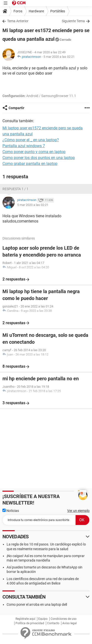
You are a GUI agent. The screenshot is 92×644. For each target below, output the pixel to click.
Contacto (53, 623)
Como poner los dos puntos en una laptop (39, 158)
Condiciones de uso (64, 619)
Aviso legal (70, 623)
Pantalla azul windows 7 (24, 146)
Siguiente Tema (73, 21)
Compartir (16, 108)
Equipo (43, 619)
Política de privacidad (30, 623)
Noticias (11, 511)
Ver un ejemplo (78, 511)
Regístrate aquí (25, 619)
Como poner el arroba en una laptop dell (37, 604)
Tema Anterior (18, 21)
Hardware (36, 11)
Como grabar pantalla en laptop (30, 164)
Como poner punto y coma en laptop (34, 152)
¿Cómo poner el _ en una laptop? (31, 140)
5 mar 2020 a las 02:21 (59, 57)
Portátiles (58, 11)
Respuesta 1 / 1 (15, 189)
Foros (18, 11)
